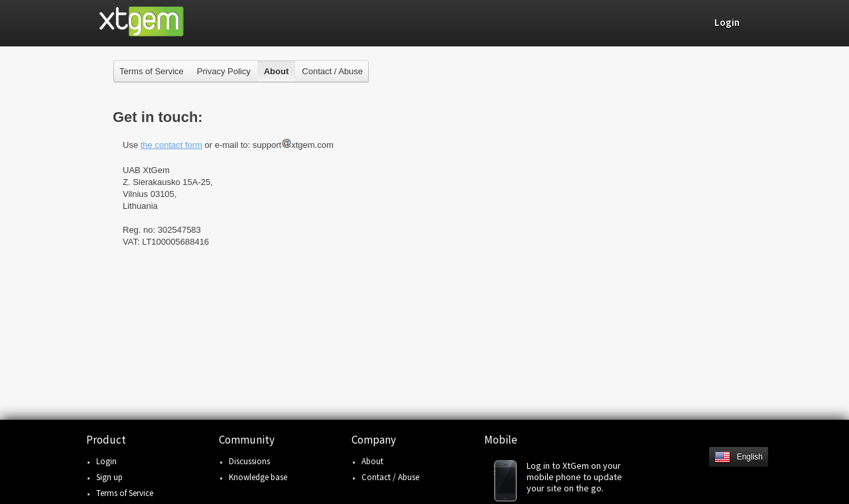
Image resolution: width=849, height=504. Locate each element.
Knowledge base (258, 477)
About (372, 461)
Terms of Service (152, 71)
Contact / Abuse (332, 71)
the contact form (171, 145)
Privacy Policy (224, 71)
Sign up (109, 477)
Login (106, 461)
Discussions (249, 461)
